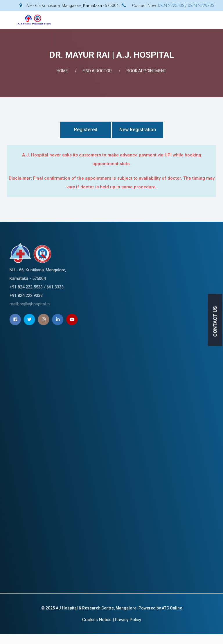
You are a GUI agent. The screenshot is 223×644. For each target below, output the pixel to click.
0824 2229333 (201, 6)
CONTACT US (215, 321)
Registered (86, 130)
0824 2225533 (171, 6)
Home (62, 71)
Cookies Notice (97, 620)
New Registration (138, 130)
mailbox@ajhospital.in (105, 285)
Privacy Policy (128, 620)
